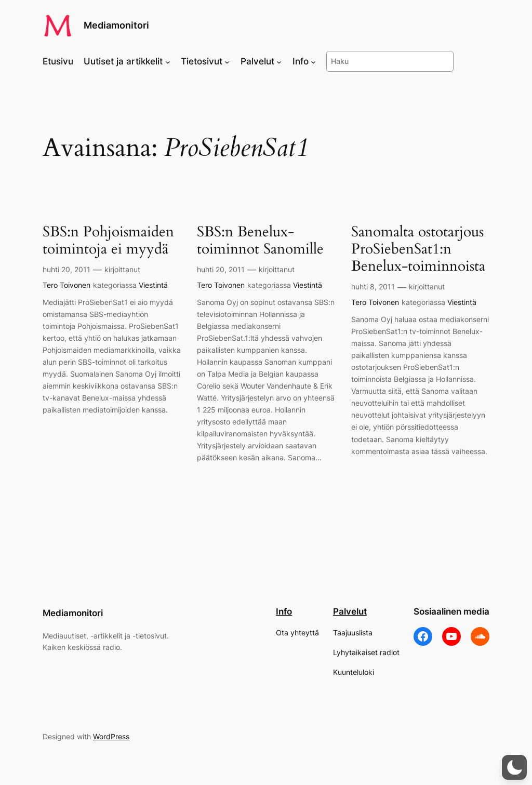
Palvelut (350, 611)
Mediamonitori (116, 25)
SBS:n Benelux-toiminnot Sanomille (260, 241)
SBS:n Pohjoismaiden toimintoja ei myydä (108, 241)
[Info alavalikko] (313, 61)
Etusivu (58, 61)
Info (284, 611)
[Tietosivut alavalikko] (227, 61)
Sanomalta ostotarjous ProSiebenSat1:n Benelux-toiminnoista (418, 249)
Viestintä (153, 285)
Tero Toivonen (66, 285)
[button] (514, 767)
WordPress (111, 736)
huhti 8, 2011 (373, 287)
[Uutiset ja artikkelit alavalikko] (168, 61)
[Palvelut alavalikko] (279, 61)
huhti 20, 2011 (66, 269)
